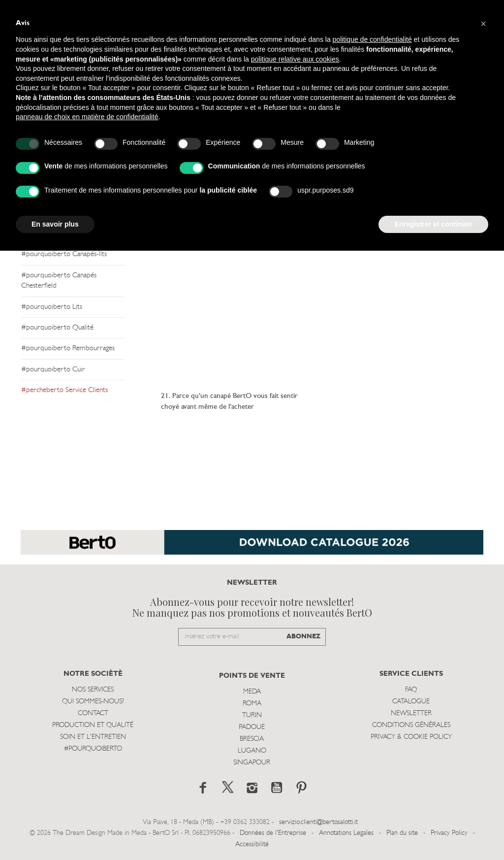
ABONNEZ (303, 637)
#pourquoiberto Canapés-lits (64, 254)
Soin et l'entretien (93, 737)
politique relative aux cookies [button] (295, 59)
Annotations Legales (346, 833)
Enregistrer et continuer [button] (433, 224)
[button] (483, 24)
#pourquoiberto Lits (52, 307)
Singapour (252, 763)
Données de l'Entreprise (273, 833)
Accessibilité (252, 844)
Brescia (252, 739)
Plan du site (402, 833)
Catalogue (411, 702)
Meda (252, 692)
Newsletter (411, 713)
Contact (93, 713)
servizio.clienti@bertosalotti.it (318, 822)
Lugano (252, 751)
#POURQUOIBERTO (93, 749)
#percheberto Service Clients (64, 390)
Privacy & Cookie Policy (411, 737)
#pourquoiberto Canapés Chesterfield (59, 281)
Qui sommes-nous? (93, 702)
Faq (411, 690)
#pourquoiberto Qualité (57, 328)
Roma (252, 704)
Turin (252, 715)
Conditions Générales (411, 725)
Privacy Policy (449, 833)
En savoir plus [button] (55, 224)
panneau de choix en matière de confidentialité (87, 117)
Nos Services (93, 690)
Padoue (252, 727)
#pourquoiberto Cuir (53, 370)
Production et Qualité (93, 725)
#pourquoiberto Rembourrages (68, 348)
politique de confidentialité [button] (372, 39)
